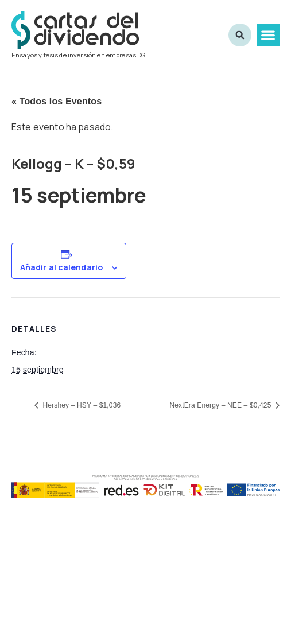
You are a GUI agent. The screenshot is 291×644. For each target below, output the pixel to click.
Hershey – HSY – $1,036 (81, 405)
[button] (268, 35)
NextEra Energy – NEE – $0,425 (221, 405)
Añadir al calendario (61, 267)
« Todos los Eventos (57, 101)
